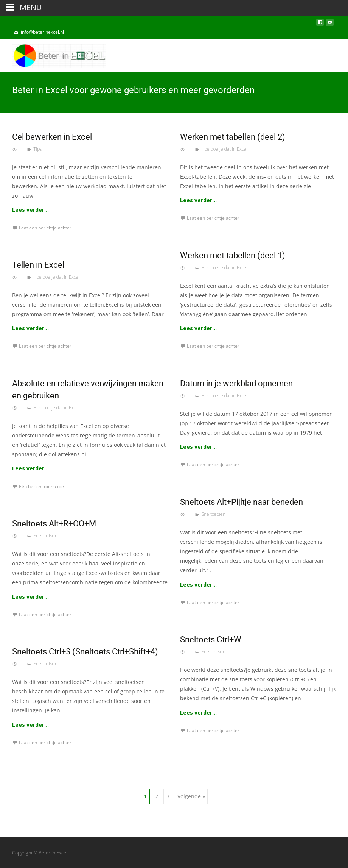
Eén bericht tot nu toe (41, 486)
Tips (37, 149)
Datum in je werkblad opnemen (236, 383)
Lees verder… (30, 210)
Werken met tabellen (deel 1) (233, 255)
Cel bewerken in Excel (52, 137)
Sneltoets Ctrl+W (211, 639)
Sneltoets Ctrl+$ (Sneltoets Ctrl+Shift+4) (85, 652)
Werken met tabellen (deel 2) (233, 137)
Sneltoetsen (213, 514)
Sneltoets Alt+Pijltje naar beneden (242, 502)
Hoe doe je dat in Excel (224, 149)
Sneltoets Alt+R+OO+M (54, 524)
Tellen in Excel (38, 265)
